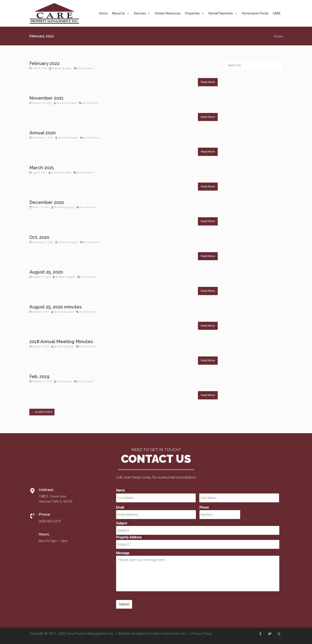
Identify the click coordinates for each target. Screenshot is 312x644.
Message (123, 553)
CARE (277, 13)
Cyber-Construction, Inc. (169, 634)
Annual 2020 (42, 133)
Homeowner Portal (255, 13)
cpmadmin (66, 381)
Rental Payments (223, 13)
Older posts (42, 412)
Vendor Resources (168, 13)
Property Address (131, 537)
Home (103, 13)
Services (142, 13)
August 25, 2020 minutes (55, 307)
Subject (123, 523)
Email (122, 507)
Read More (208, 82)
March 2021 (42, 168)
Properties (195, 13)
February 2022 (44, 63)
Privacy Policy (201, 634)
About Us (121, 13)
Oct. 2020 (39, 237)
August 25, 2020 (46, 272)
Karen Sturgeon (63, 68)
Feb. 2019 (39, 376)
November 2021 (46, 98)
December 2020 (47, 202)
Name (122, 490)
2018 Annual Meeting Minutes (61, 342)
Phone (206, 507)
